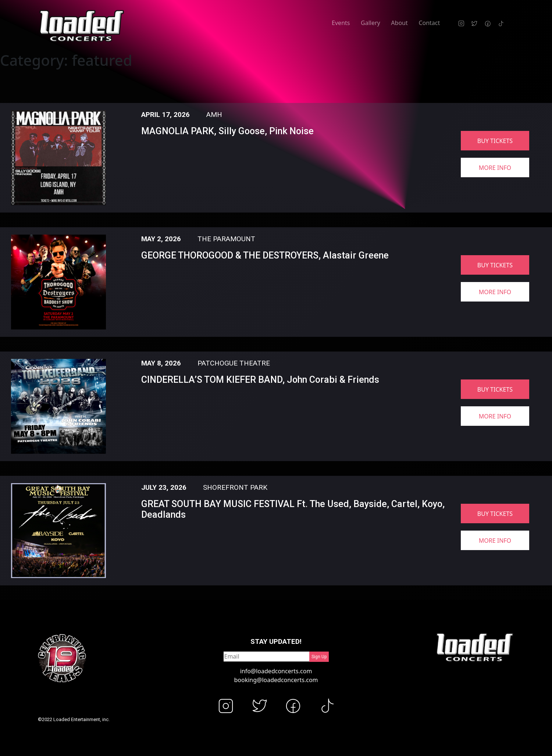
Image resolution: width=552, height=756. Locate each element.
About (399, 23)
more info (495, 168)
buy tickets (495, 141)
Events (341, 23)
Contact (429, 23)
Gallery (371, 23)
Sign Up (319, 657)
